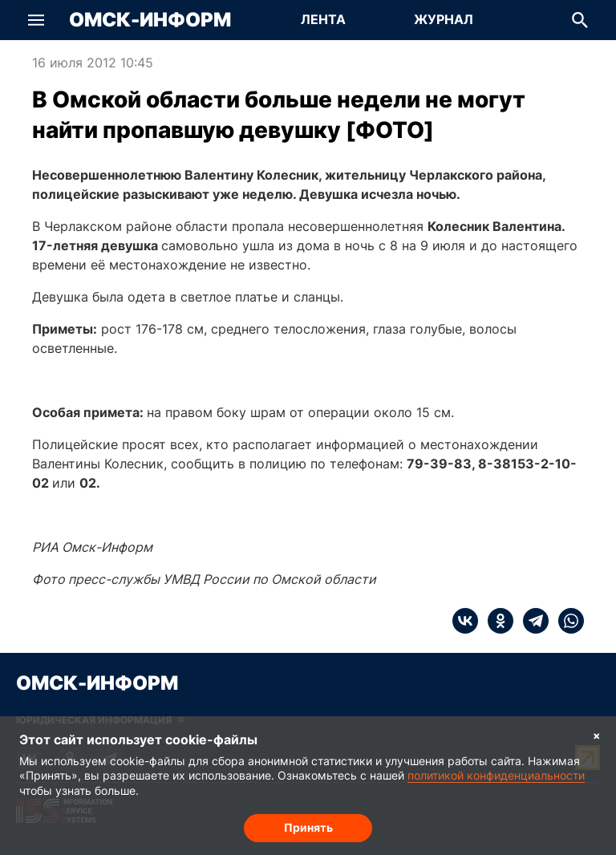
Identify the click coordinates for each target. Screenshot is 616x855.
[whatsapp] (566, 621)
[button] (36, 20)
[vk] (465, 621)
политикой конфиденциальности (496, 775)
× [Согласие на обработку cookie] (597, 735)
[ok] (496, 621)
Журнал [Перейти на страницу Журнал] (444, 19)
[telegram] (531, 621)
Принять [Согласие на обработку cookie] (308, 827)
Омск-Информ (150, 20)
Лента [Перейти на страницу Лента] (323, 19)
